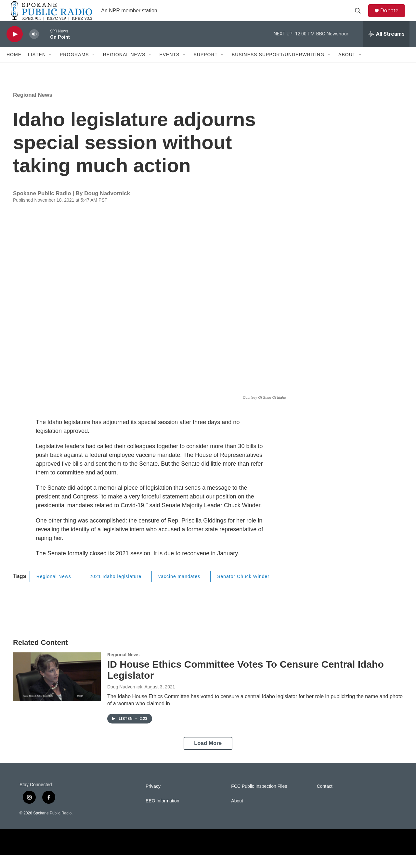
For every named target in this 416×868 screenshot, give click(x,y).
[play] (15, 47)
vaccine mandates (179, 589)
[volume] (34, 47)
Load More (208, 756)
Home (14, 68)
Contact (325, 799)
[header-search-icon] (360, 17)
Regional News (124, 68)
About (347, 68)
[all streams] (386, 47)
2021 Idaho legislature (116, 589)
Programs (74, 68)
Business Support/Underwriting (278, 68)
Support (205, 68)
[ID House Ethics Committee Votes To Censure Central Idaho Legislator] (57, 690)
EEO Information (162, 814)
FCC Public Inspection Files (259, 799)
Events (169, 68)
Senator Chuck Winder (243, 589)
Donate (393, 17)
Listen (37, 68)
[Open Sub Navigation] (51, 68)
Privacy (153, 799)
